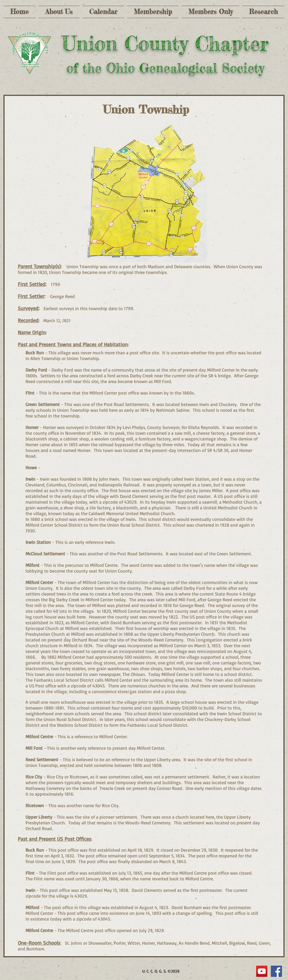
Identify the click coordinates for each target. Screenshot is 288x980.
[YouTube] (262, 971)
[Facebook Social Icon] (276, 971)
